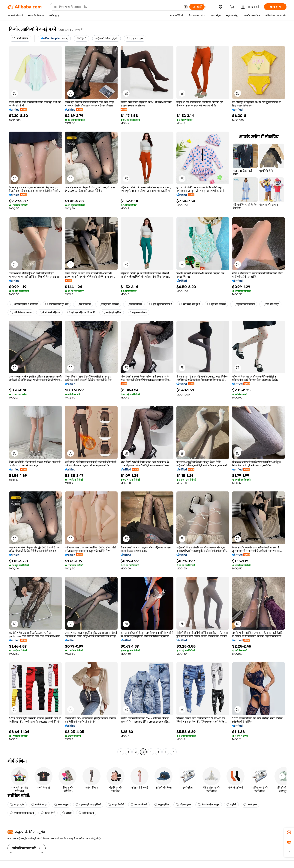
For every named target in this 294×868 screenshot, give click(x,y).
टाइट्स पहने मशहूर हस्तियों (88, 805)
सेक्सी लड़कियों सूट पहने (57, 304)
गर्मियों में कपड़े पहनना (21, 312)
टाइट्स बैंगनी (48, 813)
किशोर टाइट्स (83, 304)
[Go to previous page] (121, 752)
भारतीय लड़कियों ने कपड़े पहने (24, 304)
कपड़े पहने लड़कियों (112, 312)
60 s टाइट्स (61, 805)
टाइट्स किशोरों (116, 805)
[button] (186, 7)
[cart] (233, 7)
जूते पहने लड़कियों (216, 304)
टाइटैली (231, 805)
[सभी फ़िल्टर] (20, 38)
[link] (289, 832)
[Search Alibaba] (117, 7)
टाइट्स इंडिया (162, 805)
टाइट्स (67, 813)
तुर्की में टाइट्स (86, 813)
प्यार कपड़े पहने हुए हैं (190, 304)
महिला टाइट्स (183, 805)
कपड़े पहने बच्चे (134, 304)
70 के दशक (250, 805)
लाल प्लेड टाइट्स (270, 304)
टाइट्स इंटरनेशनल (138, 312)
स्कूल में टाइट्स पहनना (244, 304)
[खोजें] (197, 7)
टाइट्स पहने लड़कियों (108, 304)
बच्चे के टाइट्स (39, 805)
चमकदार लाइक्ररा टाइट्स (22, 813)
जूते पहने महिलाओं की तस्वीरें (81, 312)
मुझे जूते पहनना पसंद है (161, 304)
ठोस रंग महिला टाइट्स (209, 805)
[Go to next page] (173, 752)
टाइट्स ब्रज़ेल (17, 805)
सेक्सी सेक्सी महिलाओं (49, 312)
